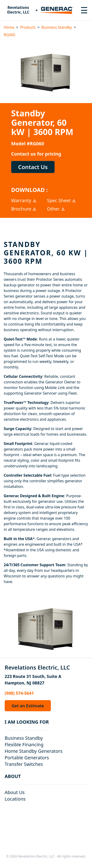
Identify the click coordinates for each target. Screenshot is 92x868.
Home (9, 27)
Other (56, 209)
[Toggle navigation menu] (84, 10)
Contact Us (33, 167)
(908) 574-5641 (19, 693)
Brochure (24, 209)
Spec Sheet (62, 200)
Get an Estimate (28, 706)
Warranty (24, 200)
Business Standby (57, 27)
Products (28, 27)
